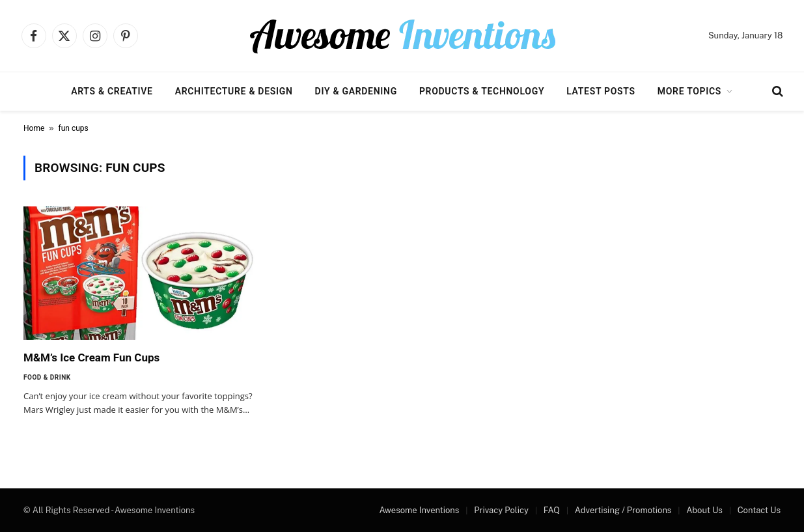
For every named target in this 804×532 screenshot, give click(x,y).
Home (34, 128)
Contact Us (759, 510)
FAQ (552, 510)
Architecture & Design (234, 91)
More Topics (689, 91)
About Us (704, 510)
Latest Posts (601, 91)
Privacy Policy (501, 510)
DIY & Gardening (356, 91)
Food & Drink (47, 377)
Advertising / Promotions (623, 510)
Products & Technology (482, 91)
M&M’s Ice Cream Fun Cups (91, 357)
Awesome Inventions (419, 510)
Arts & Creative (112, 91)
